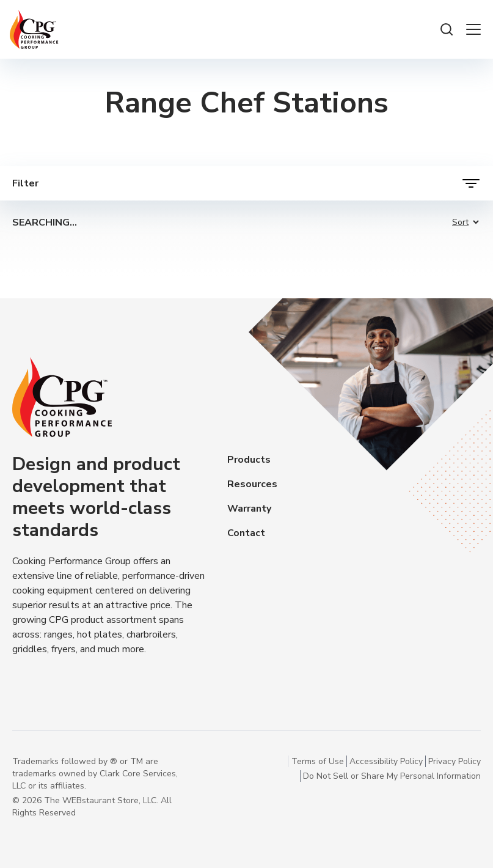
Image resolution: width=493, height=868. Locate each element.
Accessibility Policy (386, 761)
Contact (246, 533)
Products (249, 460)
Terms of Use (318, 761)
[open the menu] (473, 29)
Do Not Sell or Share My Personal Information (392, 776)
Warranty (249, 509)
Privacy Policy (455, 761)
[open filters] (246, 183)
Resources (252, 484)
